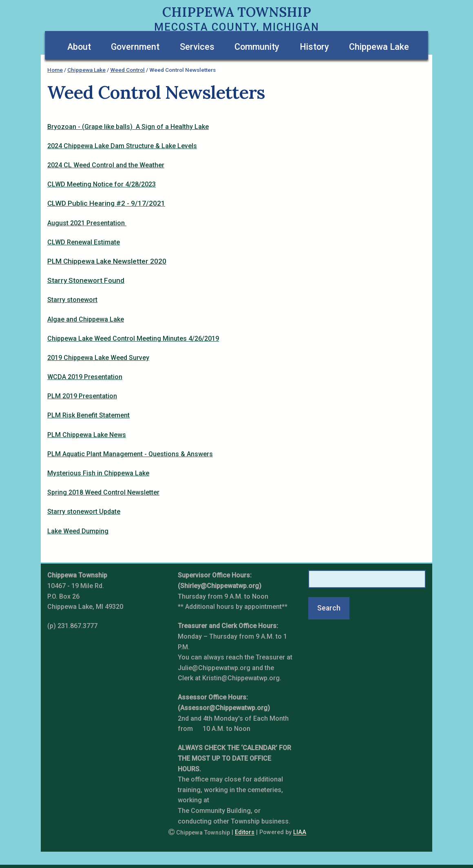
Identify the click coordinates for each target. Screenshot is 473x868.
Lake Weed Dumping (78, 531)
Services (197, 47)
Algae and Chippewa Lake (86, 319)
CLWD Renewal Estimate (84, 242)
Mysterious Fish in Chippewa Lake (98, 473)
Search (329, 608)
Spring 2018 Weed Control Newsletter (103, 492)
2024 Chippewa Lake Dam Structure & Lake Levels (122, 146)
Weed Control (127, 70)
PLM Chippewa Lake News (87, 435)
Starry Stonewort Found (86, 280)
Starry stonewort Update (84, 512)
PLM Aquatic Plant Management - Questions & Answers (130, 454)
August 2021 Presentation (87, 223)
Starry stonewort (72, 300)
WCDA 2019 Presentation (85, 377)
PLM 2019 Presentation (82, 396)
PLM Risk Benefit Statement (88, 415)
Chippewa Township (237, 12)
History (314, 47)
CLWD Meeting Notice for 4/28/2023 (102, 184)
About (79, 47)
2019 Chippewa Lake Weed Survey (98, 358)
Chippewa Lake (379, 47)
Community (257, 47)
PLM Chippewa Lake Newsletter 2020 (107, 261)
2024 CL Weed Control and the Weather (106, 165)
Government (135, 47)
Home (55, 70)
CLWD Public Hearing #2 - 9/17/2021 (106, 203)
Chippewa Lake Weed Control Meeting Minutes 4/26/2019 (133, 339)
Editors (245, 833)
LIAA (300, 833)
